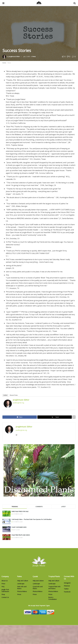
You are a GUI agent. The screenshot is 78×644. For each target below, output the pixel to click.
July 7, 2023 (27, 56)
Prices (19, 594)
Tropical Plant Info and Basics (54, 588)
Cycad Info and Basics (38, 588)
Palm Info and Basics (22, 588)
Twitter (66, 589)
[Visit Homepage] (39, 3)
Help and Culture (23, 581)
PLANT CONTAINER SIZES (19, 527)
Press (3, 584)
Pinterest (67, 586)
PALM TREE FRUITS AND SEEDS (21, 535)
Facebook (67, 592)
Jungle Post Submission (5, 590)
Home (4, 63)
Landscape (21, 584)
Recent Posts (14, 395)
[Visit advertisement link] (39, 470)
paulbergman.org (18, 403)
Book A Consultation (53, 598)
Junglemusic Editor (14, 56)
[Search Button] (75, 3)
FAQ (3, 587)
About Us (5, 581)
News (34, 56)
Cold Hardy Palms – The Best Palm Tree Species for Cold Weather (32, 519)
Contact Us (5, 597)
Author (5, 395)
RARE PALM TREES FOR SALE (20, 511)
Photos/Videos (22, 591)
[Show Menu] (3, 3)
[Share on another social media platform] (74, 417)
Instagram (67, 583)
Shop (3, 594)
